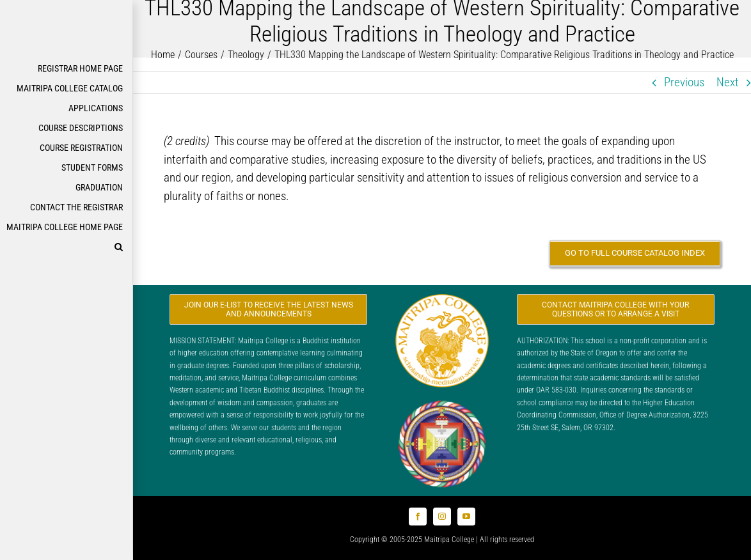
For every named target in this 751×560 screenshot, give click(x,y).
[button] (66, 247)
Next (728, 82)
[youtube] (466, 517)
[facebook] (418, 517)
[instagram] (442, 517)
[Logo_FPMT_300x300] (442, 403)
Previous (684, 82)
